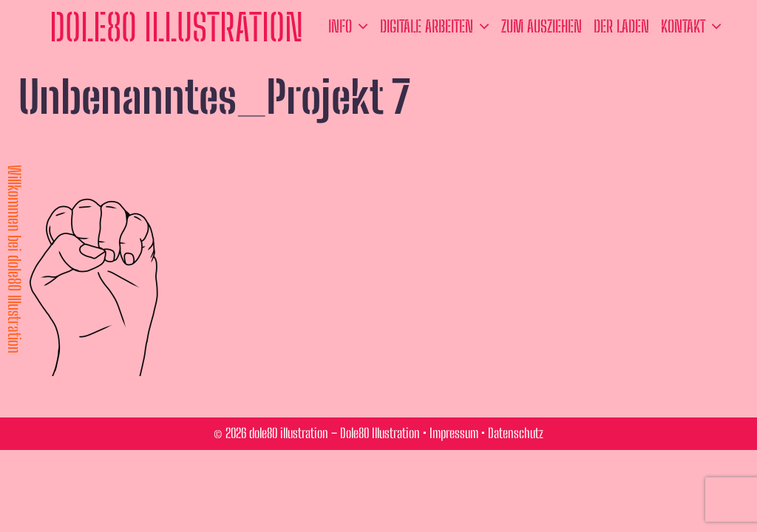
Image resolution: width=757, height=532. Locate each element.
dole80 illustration (176, 27)
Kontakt (694, 27)
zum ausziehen (542, 26)
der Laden (621, 26)
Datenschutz (516, 433)
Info (351, 27)
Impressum (454, 433)
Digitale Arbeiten (438, 27)
